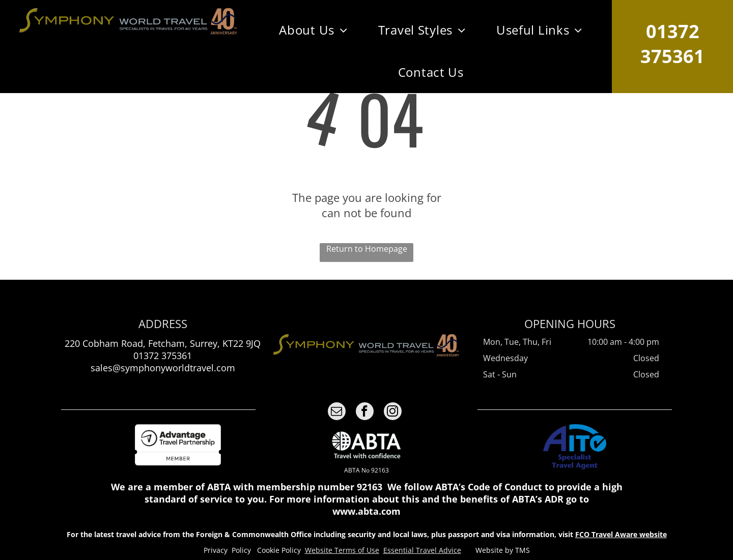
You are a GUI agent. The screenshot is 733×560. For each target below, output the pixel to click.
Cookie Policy (279, 550)
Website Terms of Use (342, 550)
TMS (523, 550)
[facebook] (365, 412)
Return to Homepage (367, 249)
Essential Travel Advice (422, 550)
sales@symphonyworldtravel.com (163, 368)
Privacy (216, 550)
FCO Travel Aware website (621, 534)
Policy (241, 550)
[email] (337, 412)
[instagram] (393, 412)
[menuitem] (313, 30)
